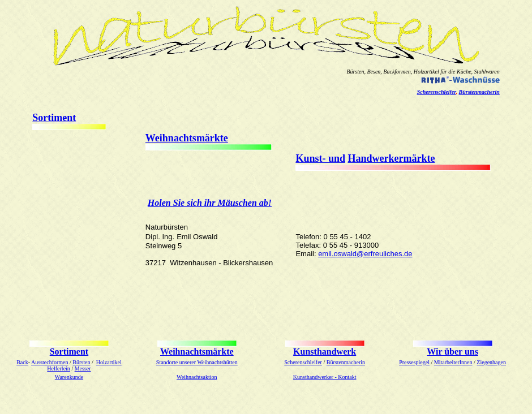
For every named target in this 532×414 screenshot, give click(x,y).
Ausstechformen (50, 362)
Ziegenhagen (491, 362)
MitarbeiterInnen (453, 362)
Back (22, 362)
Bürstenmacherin (479, 92)
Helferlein (59, 368)
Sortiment (54, 118)
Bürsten (81, 362)
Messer (83, 368)
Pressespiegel (414, 362)
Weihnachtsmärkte (187, 138)
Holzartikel (109, 362)
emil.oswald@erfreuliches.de (365, 254)
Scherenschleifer (437, 92)
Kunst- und (320, 158)
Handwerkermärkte (391, 158)
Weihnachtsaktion (197, 377)
